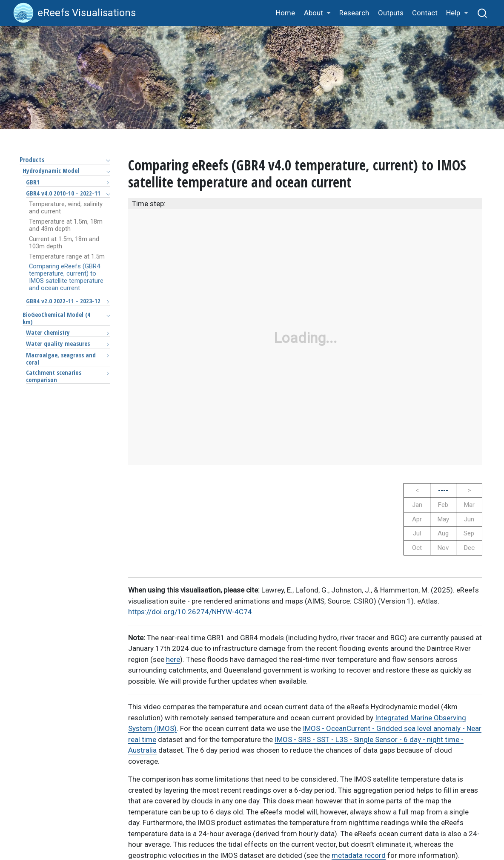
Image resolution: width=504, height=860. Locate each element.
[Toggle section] (106, 160)
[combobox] (483, 13)
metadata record (359, 855)
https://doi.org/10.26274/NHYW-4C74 (190, 612)
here (173, 659)
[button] (317, 13)
